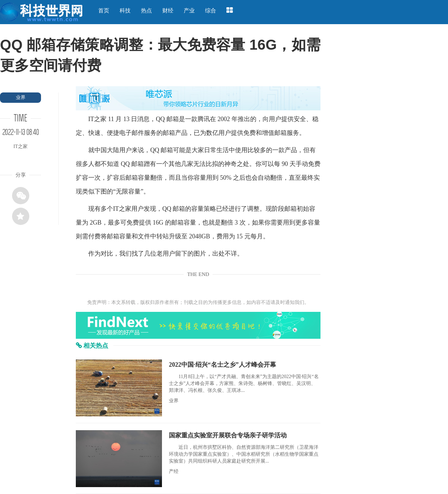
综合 (211, 11)
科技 (125, 11)
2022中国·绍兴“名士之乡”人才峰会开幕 (222, 365)
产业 (189, 11)
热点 (146, 11)
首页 (104, 11)
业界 (21, 97)
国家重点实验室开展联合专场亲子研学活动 (228, 435)
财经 (168, 11)
